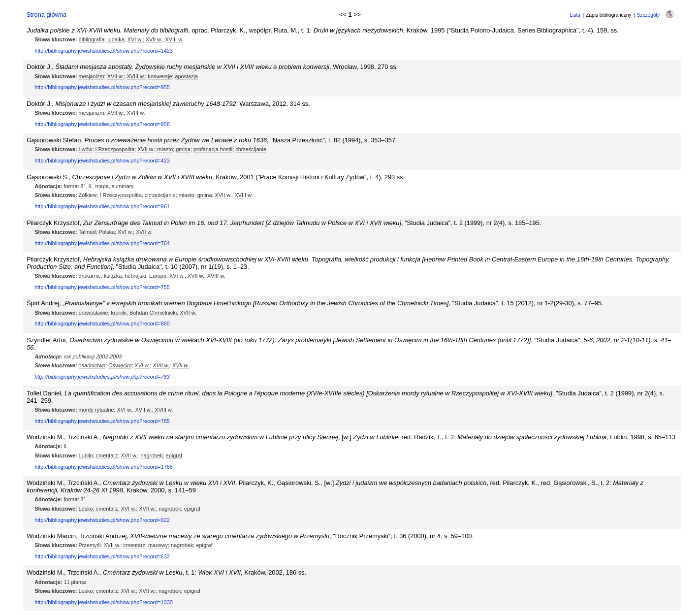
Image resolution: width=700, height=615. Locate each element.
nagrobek (151, 455)
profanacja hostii (213, 149)
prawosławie (94, 313)
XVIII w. (175, 39)
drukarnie (90, 276)
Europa (158, 276)
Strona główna (46, 15)
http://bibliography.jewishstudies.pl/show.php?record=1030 (104, 602)
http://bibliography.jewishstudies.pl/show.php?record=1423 (104, 51)
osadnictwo (92, 365)
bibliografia (92, 39)
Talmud (87, 232)
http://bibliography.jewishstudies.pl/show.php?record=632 (102, 556)
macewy (158, 545)
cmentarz (107, 455)
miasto (165, 149)
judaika (116, 39)
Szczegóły (648, 15)
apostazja (186, 76)
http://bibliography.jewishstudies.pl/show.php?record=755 (102, 287)
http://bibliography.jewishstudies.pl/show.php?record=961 (102, 206)
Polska (107, 232)
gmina (183, 149)
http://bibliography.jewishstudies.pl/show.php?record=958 (102, 124)
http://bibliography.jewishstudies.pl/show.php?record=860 (102, 324)
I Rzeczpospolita (115, 149)
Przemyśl (90, 545)
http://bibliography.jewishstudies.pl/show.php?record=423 (102, 161)
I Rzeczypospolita (121, 195)
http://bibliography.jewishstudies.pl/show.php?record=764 (102, 243)
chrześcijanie (251, 149)
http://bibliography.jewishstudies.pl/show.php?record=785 (102, 421)
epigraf (174, 455)
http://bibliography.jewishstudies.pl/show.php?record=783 (102, 377)
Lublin (86, 455)
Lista (575, 15)
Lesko (86, 509)
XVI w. (135, 39)
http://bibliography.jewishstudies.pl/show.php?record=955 (102, 87)
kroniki (119, 313)
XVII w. (154, 39)
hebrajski (135, 276)
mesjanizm (92, 76)
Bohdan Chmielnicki (153, 313)
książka (113, 276)
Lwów (86, 149)
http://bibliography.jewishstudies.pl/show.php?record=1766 (104, 467)
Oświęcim (120, 365)
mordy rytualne (96, 410)
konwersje (160, 76)
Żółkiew (88, 195)
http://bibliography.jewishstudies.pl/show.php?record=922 (102, 520)
